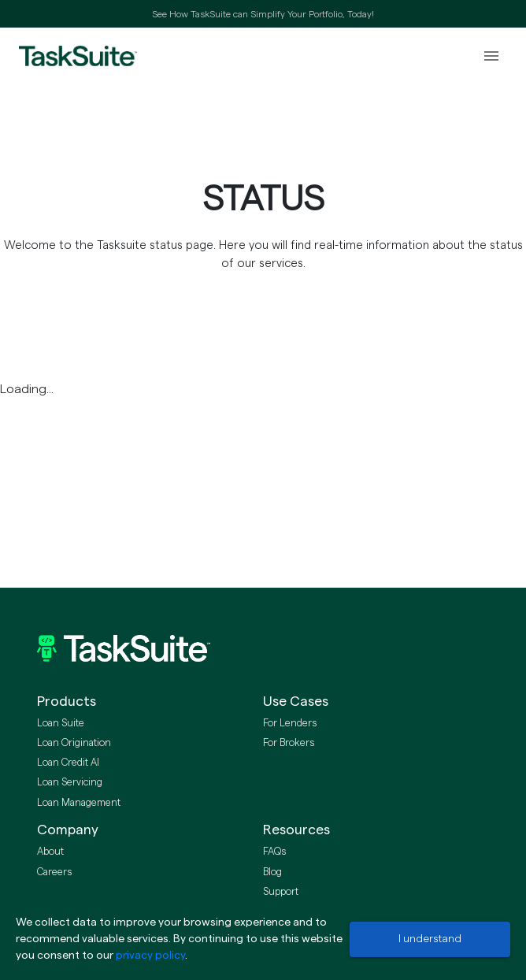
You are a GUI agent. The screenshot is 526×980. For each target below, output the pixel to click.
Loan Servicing (70, 782)
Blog (272, 872)
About (50, 852)
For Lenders (290, 723)
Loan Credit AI (68, 763)
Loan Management (79, 803)
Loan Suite (61, 723)
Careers (54, 872)
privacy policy (150, 956)
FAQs (274, 852)
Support (281, 892)
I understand (430, 939)
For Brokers (289, 743)
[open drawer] (491, 56)
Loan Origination (74, 743)
